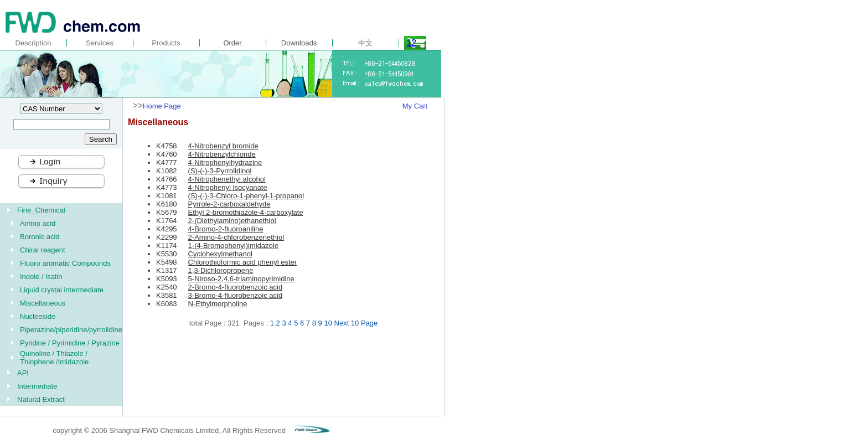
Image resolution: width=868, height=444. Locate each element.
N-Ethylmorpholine (218, 304)
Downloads (299, 43)
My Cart (415, 106)
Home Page (162, 106)
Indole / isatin (41, 277)
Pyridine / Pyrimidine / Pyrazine (70, 343)
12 (411, 43)
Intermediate (37, 386)
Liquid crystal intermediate (62, 290)
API (23, 373)
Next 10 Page (356, 323)
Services (100, 43)
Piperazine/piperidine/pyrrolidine (71, 330)
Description (33, 43)
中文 (365, 43)
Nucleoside (38, 316)
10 (328, 323)
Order (232, 43)
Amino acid (38, 223)
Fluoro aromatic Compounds (65, 263)
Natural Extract (41, 399)
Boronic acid (40, 237)
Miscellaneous (43, 303)
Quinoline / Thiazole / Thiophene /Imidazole (54, 358)
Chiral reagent (43, 250)
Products (166, 43)
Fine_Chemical (41, 210)
